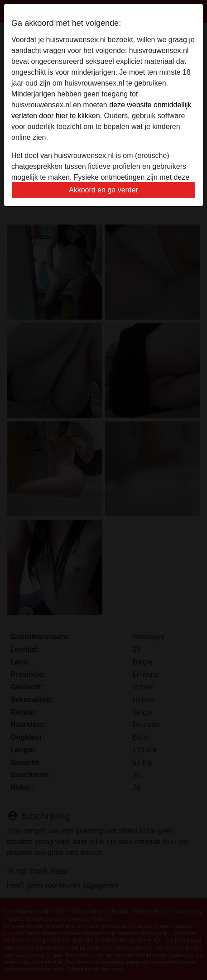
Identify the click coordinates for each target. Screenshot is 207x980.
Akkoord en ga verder (103, 190)
